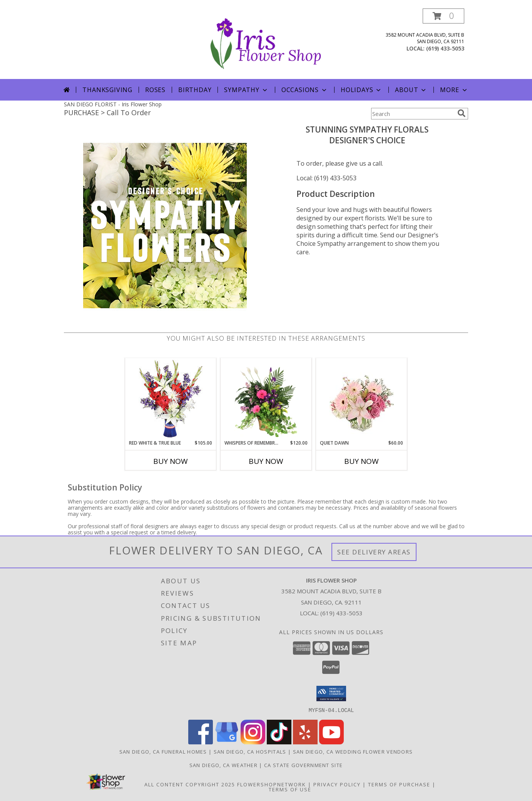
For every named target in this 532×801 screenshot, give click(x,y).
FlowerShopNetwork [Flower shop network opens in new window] (272, 784)
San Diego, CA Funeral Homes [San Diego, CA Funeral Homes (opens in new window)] (163, 751)
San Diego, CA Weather (223, 765)
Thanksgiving (107, 90)
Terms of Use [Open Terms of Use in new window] (290, 789)
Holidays (361, 90)
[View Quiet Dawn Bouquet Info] (362, 399)
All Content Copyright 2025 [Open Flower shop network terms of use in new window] (190, 784)
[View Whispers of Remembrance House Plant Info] (266, 399)
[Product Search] (413, 114)
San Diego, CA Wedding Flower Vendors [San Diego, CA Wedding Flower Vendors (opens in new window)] (353, 751)
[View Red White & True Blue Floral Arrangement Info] (171, 399)
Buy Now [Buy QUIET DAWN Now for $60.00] (361, 461)
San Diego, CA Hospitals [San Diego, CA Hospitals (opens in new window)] (250, 751)
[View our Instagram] (253, 742)
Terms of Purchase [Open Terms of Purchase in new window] (399, 784)
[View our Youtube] (331, 742)
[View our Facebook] (201, 742)
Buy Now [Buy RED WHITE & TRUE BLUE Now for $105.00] (171, 461)
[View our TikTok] (279, 742)
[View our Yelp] (305, 742)
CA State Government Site (303, 765)
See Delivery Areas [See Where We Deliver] (374, 552)
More (454, 90)
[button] (443, 16)
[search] (462, 113)
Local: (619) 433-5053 (326, 178)
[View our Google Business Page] (227, 742)
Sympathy (246, 90)
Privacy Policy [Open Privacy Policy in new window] (337, 784)
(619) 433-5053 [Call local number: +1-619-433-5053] (445, 48)
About (411, 90)
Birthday (195, 90)
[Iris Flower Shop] (266, 44)
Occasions (305, 90)
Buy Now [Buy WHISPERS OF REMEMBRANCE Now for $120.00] (266, 461)
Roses (155, 90)
